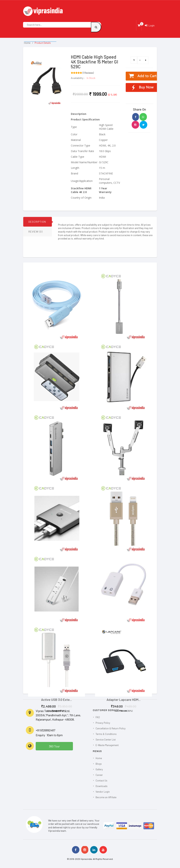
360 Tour (54, 746)
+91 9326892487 (45, 730)
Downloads (102, 786)
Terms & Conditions (106, 734)
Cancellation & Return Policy (111, 728)
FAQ (98, 717)
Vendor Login (103, 792)
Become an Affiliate (106, 797)
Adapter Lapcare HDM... (124, 700)
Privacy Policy (103, 723)
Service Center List (106, 740)
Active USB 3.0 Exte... (57, 700)
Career (99, 775)
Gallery (99, 769)
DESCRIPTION (37, 224)
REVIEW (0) (36, 234)
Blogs (99, 764)
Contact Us (101, 781)
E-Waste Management (107, 745)
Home (27, 43)
